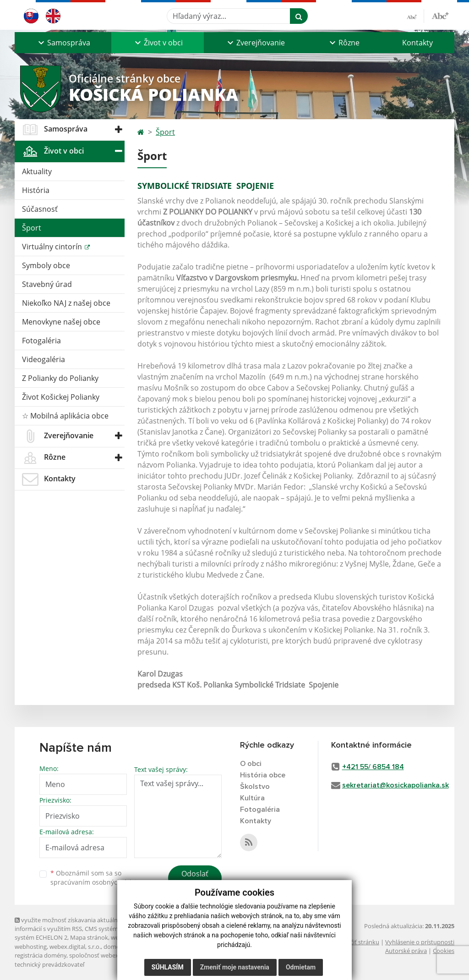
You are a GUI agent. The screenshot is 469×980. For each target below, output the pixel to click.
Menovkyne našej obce (61, 322)
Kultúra (252, 798)
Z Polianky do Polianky (60, 378)
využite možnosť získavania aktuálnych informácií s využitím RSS (71, 924)
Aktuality (37, 171)
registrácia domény (41, 955)
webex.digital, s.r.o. (75, 947)
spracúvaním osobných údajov (97, 882)
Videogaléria (44, 359)
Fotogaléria (41, 341)
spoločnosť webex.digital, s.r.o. (111, 955)
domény (115, 947)
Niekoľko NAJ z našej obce (66, 303)
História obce (263, 775)
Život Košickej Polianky (61, 397)
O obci (251, 764)
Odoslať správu (195, 879)
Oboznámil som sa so (97, 878)
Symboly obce (46, 265)
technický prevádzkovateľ (49, 964)
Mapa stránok (89, 937)
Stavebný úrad (47, 284)
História (36, 190)
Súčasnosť (40, 209)
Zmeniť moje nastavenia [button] (235, 967)
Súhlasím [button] (168, 967)
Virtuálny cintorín (53, 247)
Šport (32, 228)
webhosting (31, 947)
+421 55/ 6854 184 (373, 767)
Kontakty (417, 43)
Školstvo (255, 787)
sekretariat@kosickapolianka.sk (395, 785)
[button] (63, 43)
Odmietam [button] (301, 967)
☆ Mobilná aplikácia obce (65, 416)
